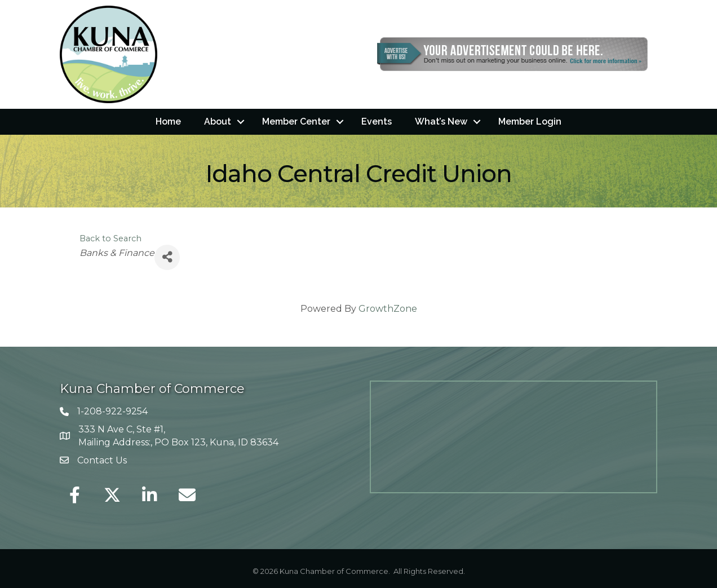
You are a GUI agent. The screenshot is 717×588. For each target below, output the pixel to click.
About (218, 121)
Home (168, 121)
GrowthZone (388, 308)
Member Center (296, 121)
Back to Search (110, 238)
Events (377, 121)
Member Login (530, 121)
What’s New (441, 121)
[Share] (167, 257)
